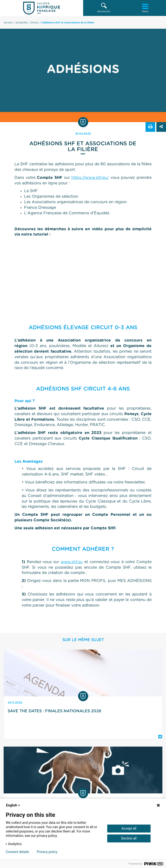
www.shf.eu (72, 562)
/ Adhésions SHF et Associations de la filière (67, 23)
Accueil (8, 23)
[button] (104, 8)
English (13, 805)
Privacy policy (47, 852)
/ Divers (34, 23)
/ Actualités (21, 23)
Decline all (129, 838)
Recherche (104, 8)
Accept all (129, 828)
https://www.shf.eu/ (90, 178)
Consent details (17, 852)
